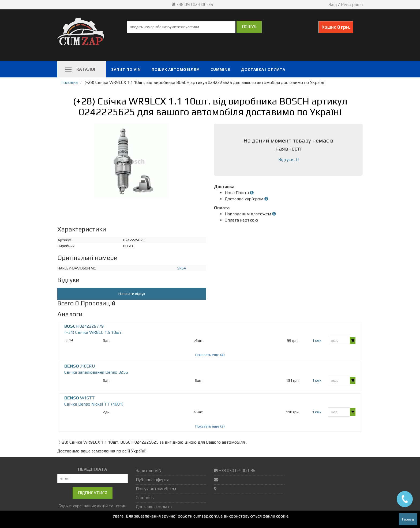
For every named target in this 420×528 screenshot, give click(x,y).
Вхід (333, 4)
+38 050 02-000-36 (193, 4)
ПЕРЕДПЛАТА (93, 469)
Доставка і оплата (263, 69)
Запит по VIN (126, 69)
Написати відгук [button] (132, 294)
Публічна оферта (153, 480)
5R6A (182, 268)
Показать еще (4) (210, 355)
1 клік (317, 340)
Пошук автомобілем (176, 69)
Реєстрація (352, 4)
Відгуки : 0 (288, 160)
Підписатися (93, 493)
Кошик (336, 27)
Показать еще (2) (210, 426)
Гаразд (408, 519)
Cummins (220, 69)
